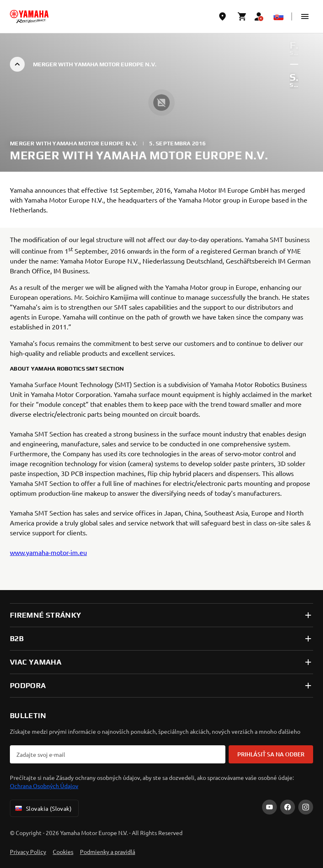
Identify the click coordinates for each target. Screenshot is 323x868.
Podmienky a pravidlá (108, 852)
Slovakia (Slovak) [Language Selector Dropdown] (43, 808)
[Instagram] (306, 807)
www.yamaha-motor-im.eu (48, 552)
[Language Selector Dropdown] (279, 16)
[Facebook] (288, 807)
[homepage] (29, 16)
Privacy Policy (28, 852)
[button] (305, 16)
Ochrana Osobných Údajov (44, 786)
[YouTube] (269, 807)
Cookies (63, 852)
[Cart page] (242, 16)
